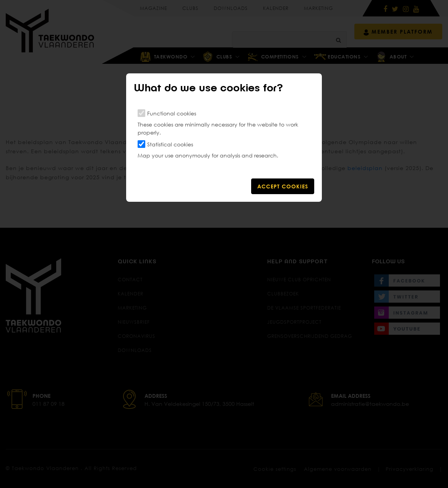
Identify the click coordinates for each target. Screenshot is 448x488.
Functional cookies (172, 113)
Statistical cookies (170, 144)
